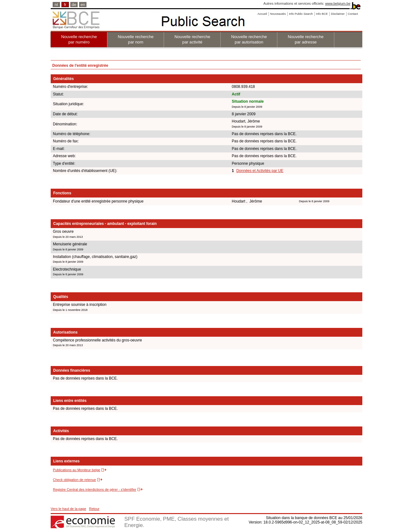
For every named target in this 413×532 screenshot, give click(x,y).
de (74, 5)
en (83, 5)
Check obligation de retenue (74, 480)
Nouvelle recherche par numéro (79, 39)
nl (56, 5)
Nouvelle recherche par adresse (306, 39)
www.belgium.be (338, 3)
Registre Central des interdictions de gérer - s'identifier (95, 489)
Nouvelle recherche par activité (192, 39)
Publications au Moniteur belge (76, 470)
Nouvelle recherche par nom (136, 39)
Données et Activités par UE (260, 171)
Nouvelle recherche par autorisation (249, 39)
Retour (94, 509)
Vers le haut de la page (68, 509)
